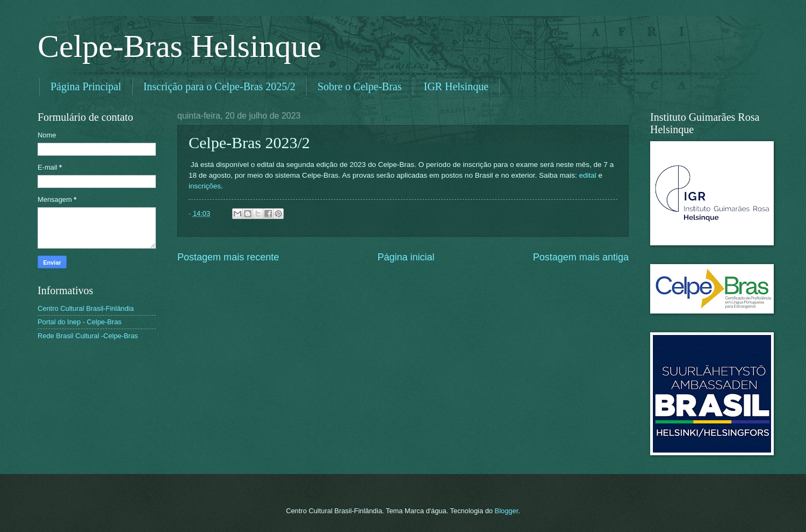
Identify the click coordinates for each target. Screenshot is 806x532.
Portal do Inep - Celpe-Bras (80, 322)
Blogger (507, 511)
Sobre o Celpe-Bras (360, 86)
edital (587, 175)
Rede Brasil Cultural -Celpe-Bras (88, 336)
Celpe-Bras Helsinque (179, 46)
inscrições (205, 186)
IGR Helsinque (456, 86)
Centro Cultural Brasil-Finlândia (86, 308)
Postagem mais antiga (581, 257)
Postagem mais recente (228, 257)
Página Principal (86, 86)
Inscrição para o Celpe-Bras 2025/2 (220, 86)
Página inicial (406, 257)
